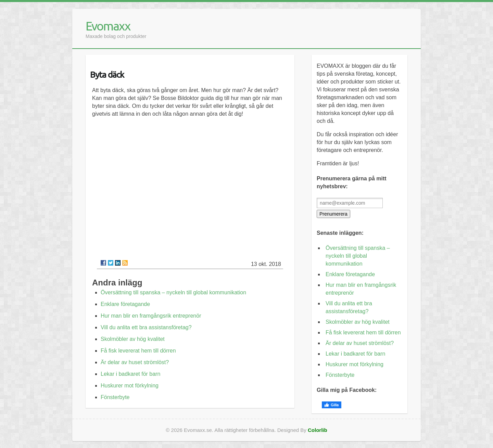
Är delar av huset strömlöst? (135, 362)
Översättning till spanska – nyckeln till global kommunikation (173, 292)
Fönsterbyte (115, 397)
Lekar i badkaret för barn (130, 374)
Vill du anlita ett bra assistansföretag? (146, 327)
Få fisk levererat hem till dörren (138, 351)
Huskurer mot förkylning (130, 386)
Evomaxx (108, 26)
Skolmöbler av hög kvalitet (133, 339)
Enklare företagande (125, 304)
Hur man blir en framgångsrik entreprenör (151, 316)
